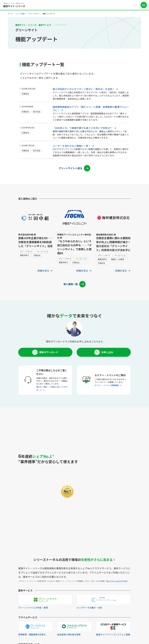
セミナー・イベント (99, 609)
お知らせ (94, 605)
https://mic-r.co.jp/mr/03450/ (117, 470)
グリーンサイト (34, 14)
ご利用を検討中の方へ (100, 597)
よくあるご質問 (97, 614)
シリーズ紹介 (21, 14)
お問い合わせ (96, 618)
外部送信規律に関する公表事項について (71, 634)
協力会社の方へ (97, 601)
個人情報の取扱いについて (44, 634)
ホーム (10, 14)
